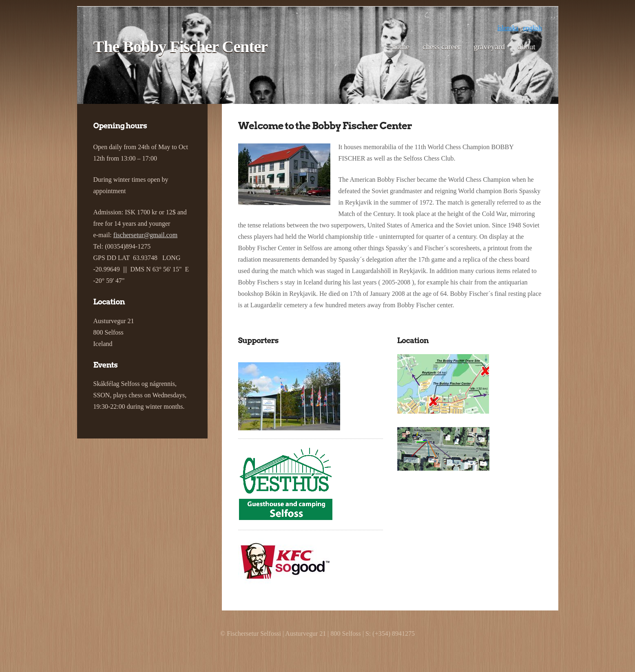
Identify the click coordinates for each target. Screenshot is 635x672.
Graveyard (489, 47)
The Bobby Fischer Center (180, 47)
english (532, 28)
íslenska (508, 28)
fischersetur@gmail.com (145, 235)
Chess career (441, 47)
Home (401, 47)
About (527, 47)
